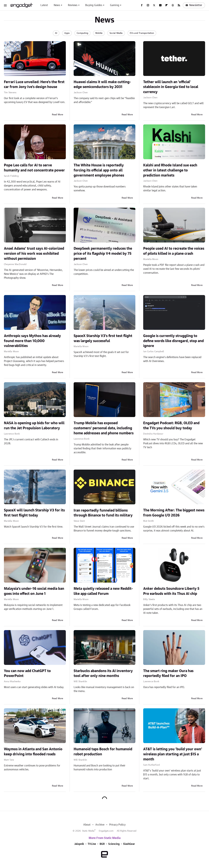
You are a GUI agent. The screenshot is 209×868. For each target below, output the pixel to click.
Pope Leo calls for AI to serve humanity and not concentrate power (34, 168)
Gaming (115, 5)
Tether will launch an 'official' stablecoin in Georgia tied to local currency (171, 87)
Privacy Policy (117, 825)
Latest (44, 5)
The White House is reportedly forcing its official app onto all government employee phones (99, 170)
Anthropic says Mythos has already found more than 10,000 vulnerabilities (32, 341)
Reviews (73, 5)
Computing (82, 33)
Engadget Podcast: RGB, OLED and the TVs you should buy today (171, 426)
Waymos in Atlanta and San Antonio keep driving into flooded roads (33, 752)
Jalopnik (79, 844)
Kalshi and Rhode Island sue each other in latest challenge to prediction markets (170, 170)
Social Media (116, 33)
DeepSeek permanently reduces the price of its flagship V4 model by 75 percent (103, 254)
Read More (58, 115)
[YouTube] (160, 5)
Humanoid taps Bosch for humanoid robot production (103, 752)
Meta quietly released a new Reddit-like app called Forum (103, 591)
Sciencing (114, 844)
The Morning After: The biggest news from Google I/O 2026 (174, 513)
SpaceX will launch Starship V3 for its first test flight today (34, 513)
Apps (67, 33)
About (87, 825)
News (57, 5)
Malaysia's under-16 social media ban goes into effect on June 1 (34, 591)
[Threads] (173, 5)
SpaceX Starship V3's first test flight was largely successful (103, 338)
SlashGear (129, 844)
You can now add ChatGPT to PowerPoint (27, 673)
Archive (100, 825)
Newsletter (194, 5)
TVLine (92, 844)
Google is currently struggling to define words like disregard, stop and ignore (173, 341)
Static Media (88, 831)
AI (56, 33)
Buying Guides (94, 5)
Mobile (99, 33)
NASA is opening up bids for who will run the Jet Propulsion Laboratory (34, 426)
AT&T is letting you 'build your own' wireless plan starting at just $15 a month (173, 754)
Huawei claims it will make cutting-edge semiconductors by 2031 (102, 84)
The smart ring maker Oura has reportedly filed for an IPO (168, 673)
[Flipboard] (167, 5)
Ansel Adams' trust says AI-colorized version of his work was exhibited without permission (34, 254)
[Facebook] (142, 5)
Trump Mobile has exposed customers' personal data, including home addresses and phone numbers (104, 428)
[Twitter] (154, 5)
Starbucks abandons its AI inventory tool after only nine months (103, 673)
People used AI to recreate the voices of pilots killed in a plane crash (174, 251)
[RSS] (179, 5)
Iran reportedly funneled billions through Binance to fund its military (103, 513)
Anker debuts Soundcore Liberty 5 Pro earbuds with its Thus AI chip (171, 591)
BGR (102, 844)
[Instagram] (148, 5)
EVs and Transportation (142, 33)
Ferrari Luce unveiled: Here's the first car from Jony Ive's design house (34, 84)
